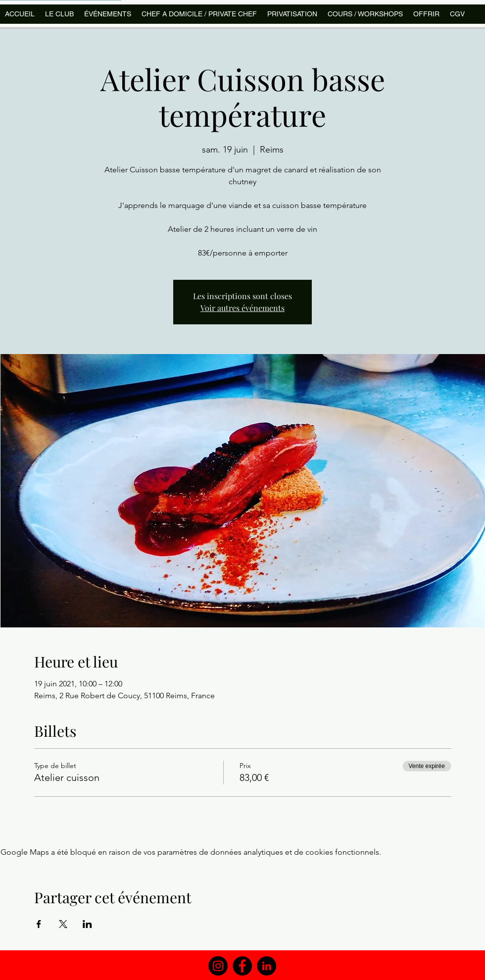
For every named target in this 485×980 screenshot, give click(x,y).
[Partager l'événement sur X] (63, 924)
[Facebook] (242, 966)
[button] (365, 14)
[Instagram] (218, 966)
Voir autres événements (242, 308)
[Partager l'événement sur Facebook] (39, 924)
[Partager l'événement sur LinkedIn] (87, 924)
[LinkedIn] (267, 966)
